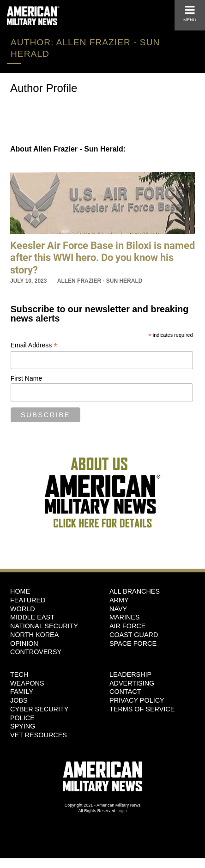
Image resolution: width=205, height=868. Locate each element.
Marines (125, 617)
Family (22, 692)
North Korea (34, 635)
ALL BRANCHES (135, 591)
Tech (19, 674)
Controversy (36, 652)
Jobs (19, 700)
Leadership (130, 674)
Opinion (24, 643)
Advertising (132, 683)
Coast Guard (134, 635)
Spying (23, 726)
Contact (125, 692)
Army (119, 600)
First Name (26, 378)
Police (22, 718)
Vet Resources (39, 735)
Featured (28, 600)
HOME (20, 591)
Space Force (133, 643)
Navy (118, 609)
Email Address (34, 345)
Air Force (127, 626)
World (23, 609)
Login (121, 811)
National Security (44, 626)
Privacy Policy (137, 700)
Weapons (27, 683)
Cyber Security (39, 709)
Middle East (32, 617)
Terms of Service (142, 709)
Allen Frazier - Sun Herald (100, 281)
